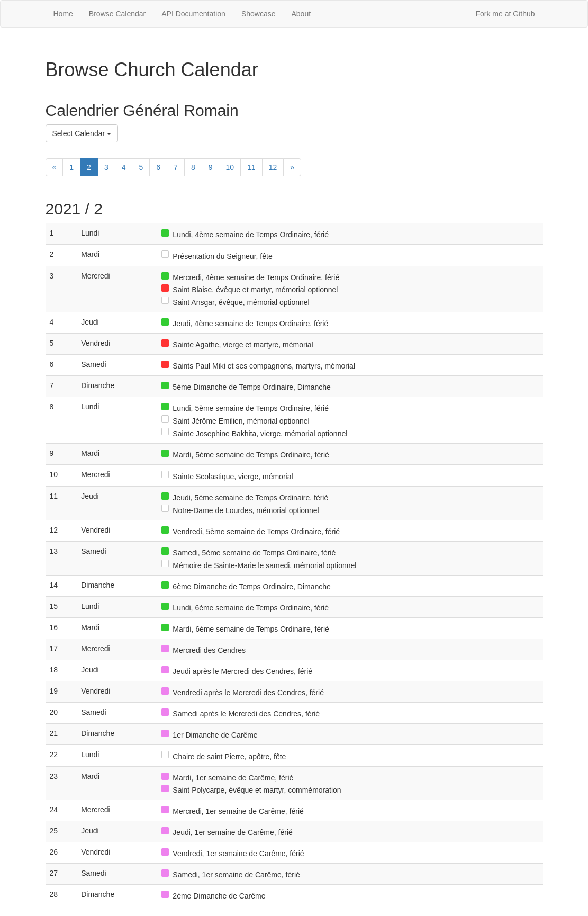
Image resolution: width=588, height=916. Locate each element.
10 (230, 167)
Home (63, 14)
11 (251, 167)
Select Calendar (82, 133)
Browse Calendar (117, 14)
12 (273, 167)
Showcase (259, 14)
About (301, 14)
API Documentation (193, 14)
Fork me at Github (505, 14)
